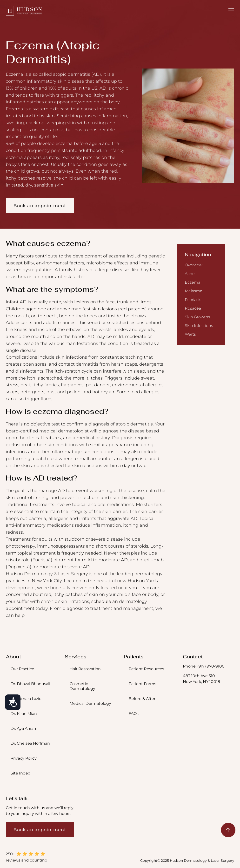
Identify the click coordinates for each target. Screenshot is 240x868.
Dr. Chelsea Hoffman (30, 743)
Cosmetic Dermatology (82, 686)
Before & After (142, 699)
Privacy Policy (24, 758)
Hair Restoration (85, 669)
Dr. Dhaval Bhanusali (30, 684)
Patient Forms (142, 684)
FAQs (134, 714)
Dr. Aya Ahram (24, 728)
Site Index (20, 773)
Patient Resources (146, 669)
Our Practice (22, 669)
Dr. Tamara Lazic (26, 699)
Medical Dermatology (90, 703)
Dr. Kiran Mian (24, 714)
